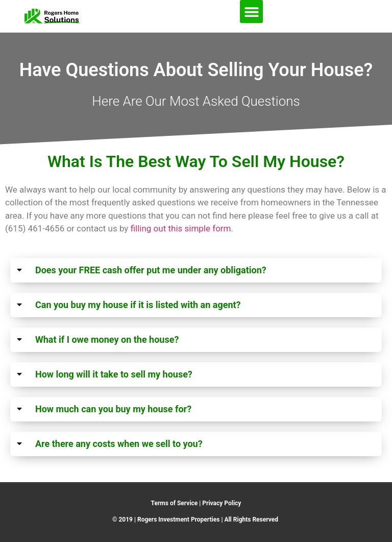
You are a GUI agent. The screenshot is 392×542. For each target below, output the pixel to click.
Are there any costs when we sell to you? (119, 444)
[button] (251, 11)
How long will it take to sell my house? (114, 374)
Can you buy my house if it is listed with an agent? (138, 305)
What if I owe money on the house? (107, 339)
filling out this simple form (181, 228)
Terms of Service (175, 503)
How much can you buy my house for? (113, 409)
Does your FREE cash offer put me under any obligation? (151, 270)
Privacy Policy (222, 503)
